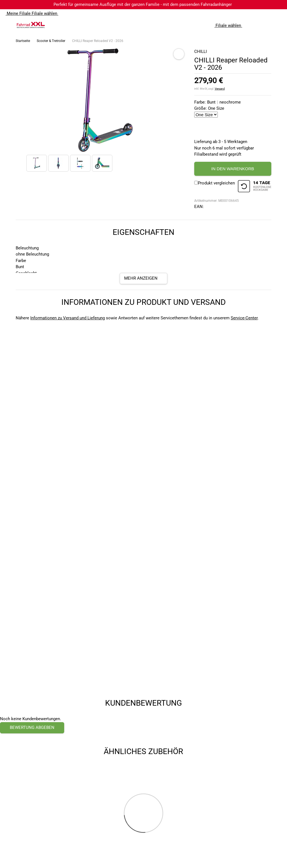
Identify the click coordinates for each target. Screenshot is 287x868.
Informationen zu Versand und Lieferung (68, 318)
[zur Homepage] (31, 25)
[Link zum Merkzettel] (266, 25)
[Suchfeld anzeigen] (255, 25)
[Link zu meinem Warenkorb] (277, 25)
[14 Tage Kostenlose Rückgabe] (254, 187)
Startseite (23, 41)
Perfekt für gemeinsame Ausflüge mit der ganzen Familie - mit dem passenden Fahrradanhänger (143, 4)
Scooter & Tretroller (51, 41)
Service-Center (244, 318)
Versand (220, 89)
